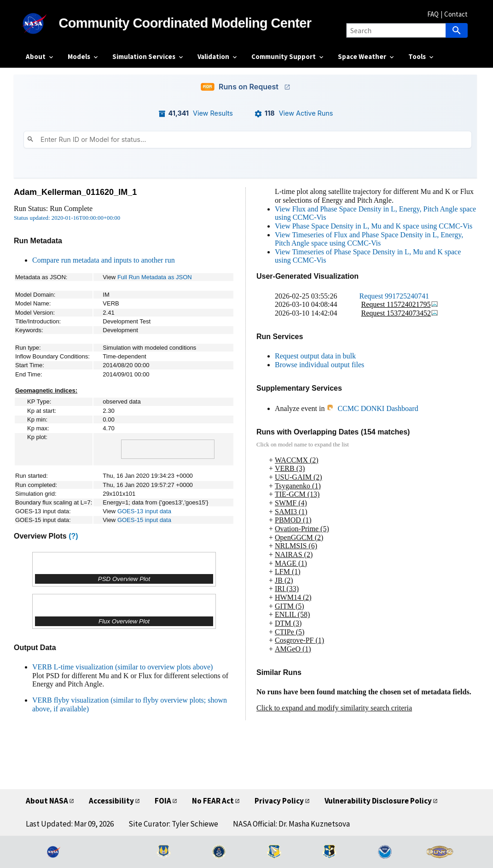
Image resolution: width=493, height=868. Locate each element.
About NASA (47, 801)
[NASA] (42, 23)
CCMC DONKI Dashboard (372, 408)
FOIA (163, 801)
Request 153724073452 (400, 313)
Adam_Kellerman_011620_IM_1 (75, 192)
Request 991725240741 (394, 296)
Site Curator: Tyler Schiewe (173, 824)
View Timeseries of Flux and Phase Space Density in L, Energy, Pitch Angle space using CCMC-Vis (369, 239)
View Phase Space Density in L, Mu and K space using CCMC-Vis (374, 226)
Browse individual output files (319, 365)
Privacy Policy (279, 801)
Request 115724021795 (400, 304)
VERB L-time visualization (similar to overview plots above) (122, 667)
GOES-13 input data (144, 511)
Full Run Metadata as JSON (155, 277)
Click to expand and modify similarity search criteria (334, 708)
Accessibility (111, 801)
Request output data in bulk (315, 356)
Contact (456, 14)
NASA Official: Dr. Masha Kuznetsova (291, 824)
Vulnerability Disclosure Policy (378, 801)
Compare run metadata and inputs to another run (104, 260)
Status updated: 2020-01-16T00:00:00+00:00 (67, 218)
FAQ (433, 14)
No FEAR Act (213, 801)
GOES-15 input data (144, 520)
